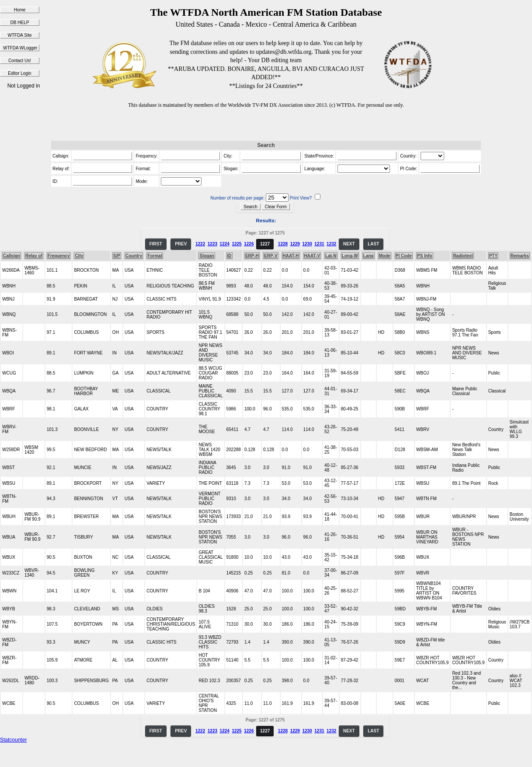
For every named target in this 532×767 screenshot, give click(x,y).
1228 (283, 244)
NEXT (349, 244)
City (79, 256)
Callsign (12, 256)
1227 (265, 244)
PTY (493, 256)
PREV (181, 244)
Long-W (350, 256)
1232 (331, 244)
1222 (200, 244)
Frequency (59, 256)
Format (155, 256)
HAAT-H (291, 256)
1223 (212, 244)
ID (229, 256)
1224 (225, 244)
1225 (236, 244)
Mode (385, 256)
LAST (373, 244)
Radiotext (463, 256)
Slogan (207, 256)
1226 (249, 244)
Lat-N (331, 256)
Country (134, 256)
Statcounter (13, 740)
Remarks (520, 256)
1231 (319, 244)
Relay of (34, 256)
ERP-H (252, 256)
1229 (295, 244)
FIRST (156, 244)
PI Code (404, 256)
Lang (369, 256)
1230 (307, 244)
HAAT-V (312, 256)
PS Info (424, 256)
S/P (117, 256)
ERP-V (271, 256)
